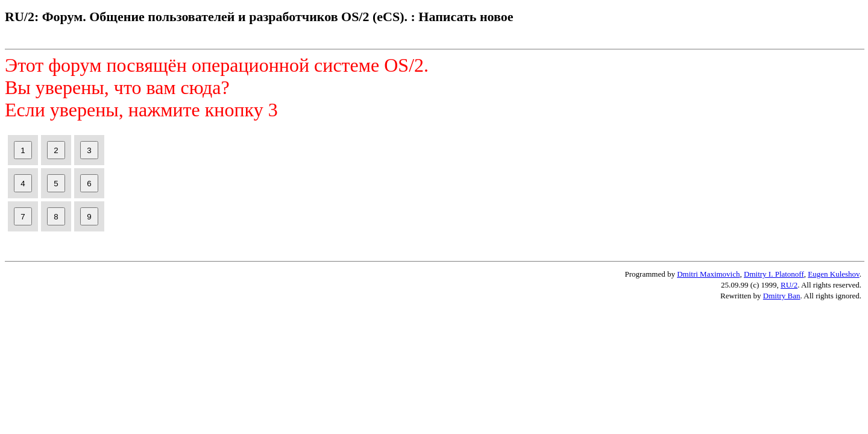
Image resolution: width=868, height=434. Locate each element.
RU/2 (789, 285)
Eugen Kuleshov (833, 274)
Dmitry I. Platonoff (774, 274)
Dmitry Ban (782, 296)
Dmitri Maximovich (708, 274)
